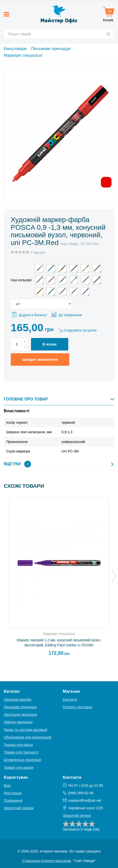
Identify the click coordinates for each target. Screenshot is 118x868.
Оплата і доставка (77, 707)
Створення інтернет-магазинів (47, 861)
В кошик (50, 344)
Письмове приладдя (51, 49)
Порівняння (13, 800)
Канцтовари (15, 49)
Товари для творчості (21, 752)
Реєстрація (13, 793)
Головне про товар (59, 399)
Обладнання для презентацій (27, 737)
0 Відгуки (38, 252)
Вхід (7, 785)
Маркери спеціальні (23, 55)
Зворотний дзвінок (19, 808)
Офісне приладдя (18, 722)
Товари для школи (19, 767)
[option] (59, 579)
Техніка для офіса (18, 745)
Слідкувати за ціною (80, 330)
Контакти (70, 699)
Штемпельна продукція (22, 760)
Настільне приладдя (20, 714)
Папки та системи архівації (25, 730)
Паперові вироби (17, 699)
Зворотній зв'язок (77, 815)
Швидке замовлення (40, 359)
